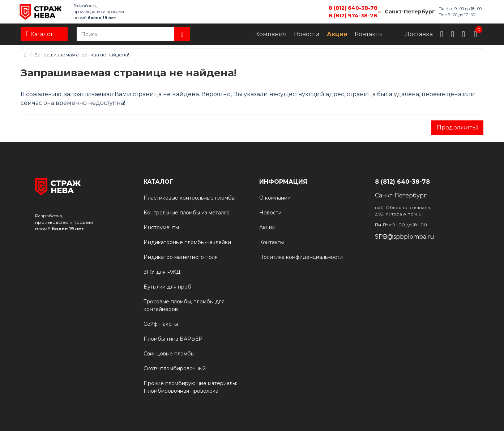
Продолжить (456, 127)
